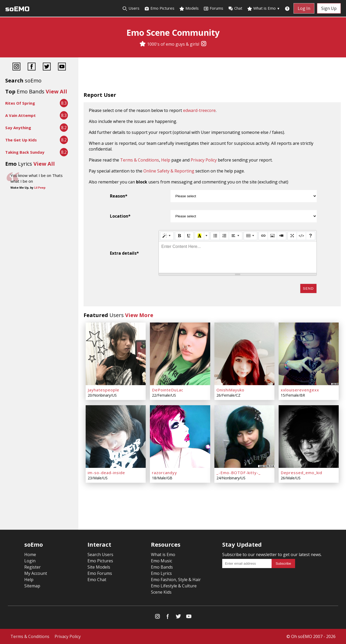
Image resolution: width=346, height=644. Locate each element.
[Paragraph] (236, 236)
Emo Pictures (159, 8)
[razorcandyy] (180, 437)
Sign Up (329, 8)
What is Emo (263, 8)
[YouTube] (62, 67)
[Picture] (272, 236)
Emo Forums (100, 573)
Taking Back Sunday (25, 152)
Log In (304, 8)
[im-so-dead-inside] (116, 437)
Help (166, 160)
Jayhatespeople (104, 390)
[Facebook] (32, 67)
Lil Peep (40, 188)
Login (30, 561)
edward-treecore (199, 110)
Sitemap (32, 586)
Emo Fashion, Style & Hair (176, 580)
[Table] (250, 236)
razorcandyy (165, 473)
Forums (213, 8)
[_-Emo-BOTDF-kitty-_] (244, 437)
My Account (36, 573)
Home (30, 554)
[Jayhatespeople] (116, 354)
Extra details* (124, 253)
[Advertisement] (212, 76)
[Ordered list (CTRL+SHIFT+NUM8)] (224, 236)
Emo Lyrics (161, 573)
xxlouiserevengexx (300, 390)
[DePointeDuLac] (180, 354)
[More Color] (207, 236)
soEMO (17, 9)
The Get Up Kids (21, 140)
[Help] (310, 236)
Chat (235, 8)
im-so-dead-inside (106, 473)
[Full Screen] (292, 236)
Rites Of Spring (20, 103)
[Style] (167, 236)
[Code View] (301, 236)
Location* (120, 216)
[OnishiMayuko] (244, 354)
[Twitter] (47, 67)
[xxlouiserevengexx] (309, 354)
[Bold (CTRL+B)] (180, 236)
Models (189, 8)
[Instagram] (204, 44)
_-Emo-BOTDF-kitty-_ (239, 473)
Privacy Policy (204, 160)
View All (56, 91)
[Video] (282, 236)
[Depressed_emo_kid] (309, 437)
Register (33, 567)
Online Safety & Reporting (169, 171)
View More (139, 315)
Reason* (119, 196)
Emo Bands (162, 567)
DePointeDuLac (168, 390)
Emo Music (162, 561)
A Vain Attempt (20, 115)
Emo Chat (97, 580)
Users (131, 8)
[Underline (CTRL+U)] (189, 236)
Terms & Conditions (140, 160)
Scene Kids (161, 592)
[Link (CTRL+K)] (263, 236)
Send (308, 288)
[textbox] (238, 257)
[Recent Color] (200, 236)
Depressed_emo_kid (301, 473)
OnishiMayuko (230, 390)
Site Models (99, 567)
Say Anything (18, 128)
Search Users (100, 554)
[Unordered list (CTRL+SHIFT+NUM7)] (215, 236)
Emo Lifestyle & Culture (174, 586)
